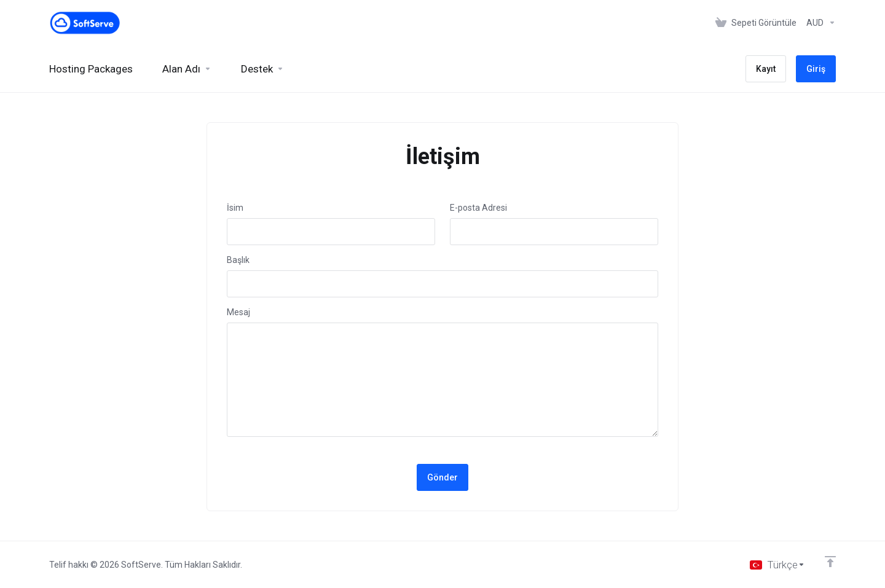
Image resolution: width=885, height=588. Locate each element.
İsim (235, 208)
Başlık (238, 260)
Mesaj (238, 312)
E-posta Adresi (478, 208)
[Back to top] (830, 562)
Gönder (442, 477)
